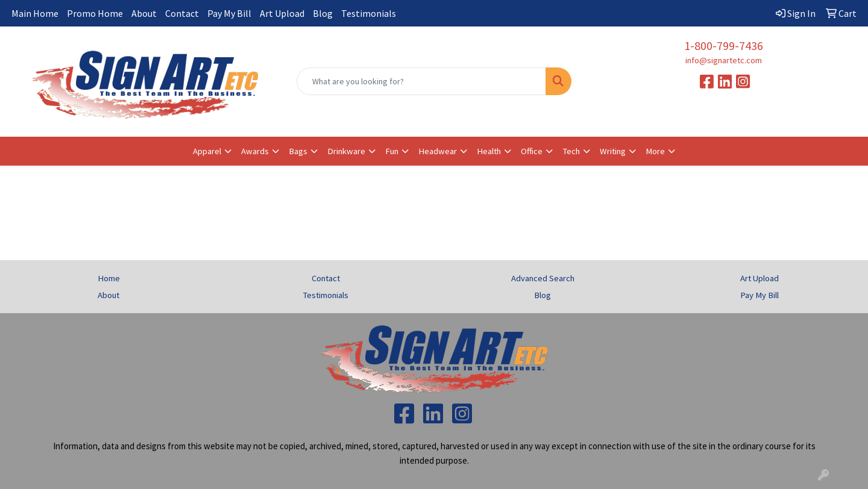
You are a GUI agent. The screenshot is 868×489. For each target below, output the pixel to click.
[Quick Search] (421, 81)
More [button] (655, 151)
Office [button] (532, 151)
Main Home (35, 13)
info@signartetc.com (724, 60)
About (144, 13)
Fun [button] (392, 151)
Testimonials (369, 13)
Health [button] (489, 151)
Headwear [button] (438, 151)
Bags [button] (298, 151)
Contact (182, 13)
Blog (323, 13)
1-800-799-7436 (724, 45)
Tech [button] (571, 151)
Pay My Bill (229, 13)
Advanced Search (543, 278)
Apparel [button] (207, 151)
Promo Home (95, 13)
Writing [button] (613, 151)
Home (109, 278)
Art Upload (282, 13)
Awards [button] (255, 151)
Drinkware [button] (346, 151)
